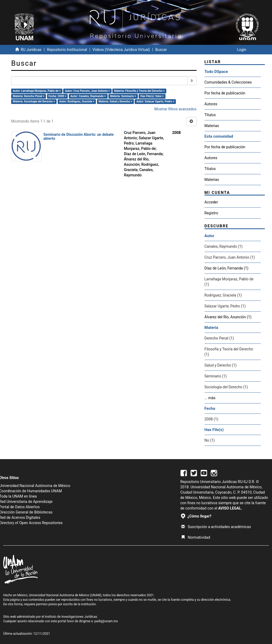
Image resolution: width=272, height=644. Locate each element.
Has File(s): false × (152, 96)
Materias (212, 126)
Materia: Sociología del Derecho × (34, 101)
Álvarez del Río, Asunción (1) (228, 317)
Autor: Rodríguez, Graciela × (77, 101)
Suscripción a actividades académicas (216, 527)
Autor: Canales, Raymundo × (88, 96)
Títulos (210, 115)
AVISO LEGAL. (230, 508)
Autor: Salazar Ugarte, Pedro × (155, 101)
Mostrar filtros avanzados (175, 109)
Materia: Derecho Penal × (28, 96)
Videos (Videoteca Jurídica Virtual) (121, 50)
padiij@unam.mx (106, 621)
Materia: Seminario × (123, 96)
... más (210, 398)
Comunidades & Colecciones (228, 82)
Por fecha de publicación (225, 93)
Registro (211, 213)
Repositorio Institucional (67, 50)
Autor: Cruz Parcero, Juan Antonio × (88, 91)
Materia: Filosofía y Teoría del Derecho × (139, 91)
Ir (192, 81)
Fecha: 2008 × (57, 96)
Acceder (211, 202)
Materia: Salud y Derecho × (115, 101)
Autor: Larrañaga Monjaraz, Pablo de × (37, 91)
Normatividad (196, 537)
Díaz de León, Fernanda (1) (227, 268)
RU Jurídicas (31, 50)
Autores (211, 104)
